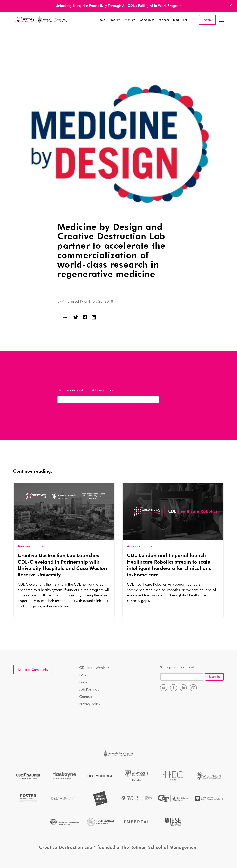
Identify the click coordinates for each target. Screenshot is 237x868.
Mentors (130, 20)
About (101, 20)
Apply (207, 20)
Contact (86, 697)
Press (83, 682)
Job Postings (89, 690)
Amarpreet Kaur (75, 302)
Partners (164, 20)
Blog (176, 20)
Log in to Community (33, 670)
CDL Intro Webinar (94, 668)
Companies (147, 20)
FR (193, 20)
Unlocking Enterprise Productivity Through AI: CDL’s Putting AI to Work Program (118, 6)
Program (115, 20)
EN (185, 20)
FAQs (84, 675)
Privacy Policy (90, 704)
